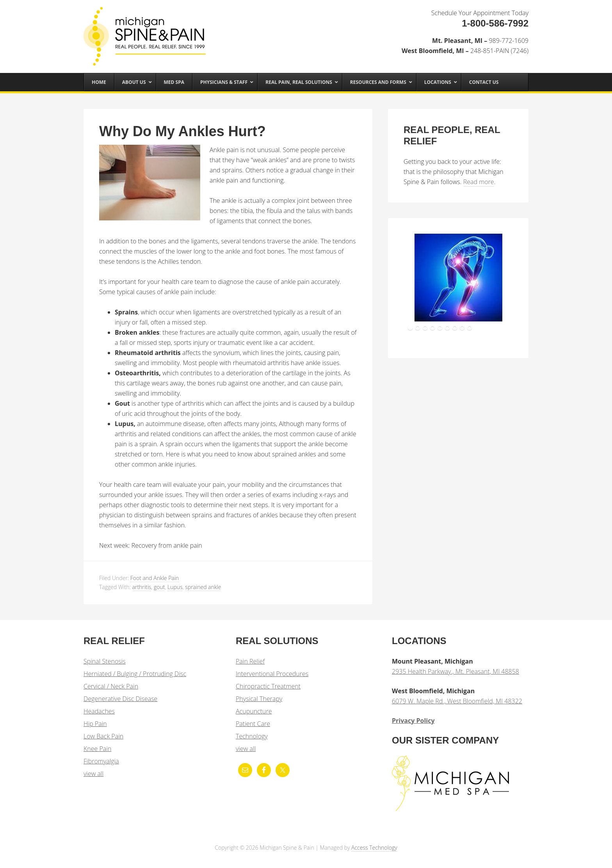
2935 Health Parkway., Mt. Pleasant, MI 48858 (455, 671)
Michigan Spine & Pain (146, 32)
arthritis (142, 587)
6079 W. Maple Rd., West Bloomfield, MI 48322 (457, 701)
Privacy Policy (413, 721)
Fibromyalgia (101, 761)
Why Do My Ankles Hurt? (182, 131)
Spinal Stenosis (105, 661)
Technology (252, 736)
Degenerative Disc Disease (120, 699)
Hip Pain (95, 724)
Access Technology (374, 848)
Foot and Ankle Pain (155, 578)
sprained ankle (203, 587)
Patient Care (253, 724)
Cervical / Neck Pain (111, 686)
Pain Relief (250, 661)
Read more (479, 182)
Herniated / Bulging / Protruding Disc (135, 674)
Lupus (175, 587)
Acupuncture (254, 711)
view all (93, 774)
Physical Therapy (259, 699)
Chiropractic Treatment (268, 686)
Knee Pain (97, 749)
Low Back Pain (103, 736)
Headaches (99, 711)
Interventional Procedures (272, 674)
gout (159, 587)
